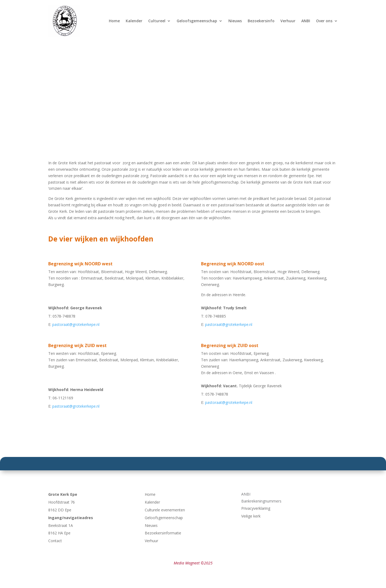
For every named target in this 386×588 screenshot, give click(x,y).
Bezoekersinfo (261, 21)
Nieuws (235, 21)
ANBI (306, 21)
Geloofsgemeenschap (197, 21)
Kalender (134, 21)
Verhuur (288, 21)
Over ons (324, 21)
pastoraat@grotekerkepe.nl (76, 324)
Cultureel (157, 21)
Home (114, 21)
